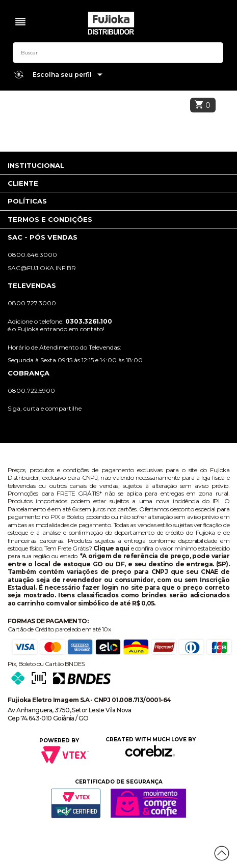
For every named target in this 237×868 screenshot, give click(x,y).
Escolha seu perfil (68, 75)
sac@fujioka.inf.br (42, 268)
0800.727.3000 (32, 303)
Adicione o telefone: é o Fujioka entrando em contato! (60, 325)
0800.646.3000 (32, 255)
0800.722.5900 (31, 390)
